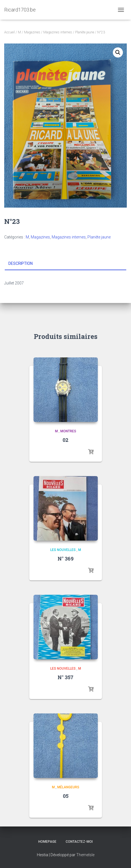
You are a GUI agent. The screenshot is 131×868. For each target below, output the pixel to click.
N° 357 (65, 677)
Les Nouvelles (63, 550)
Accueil (9, 32)
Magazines (32, 32)
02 (65, 440)
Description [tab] (21, 263)
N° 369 (65, 559)
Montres (68, 431)
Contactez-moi (79, 842)
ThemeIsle (85, 855)
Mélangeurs (68, 787)
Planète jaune (85, 32)
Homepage (47, 842)
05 (66, 796)
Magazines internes (58, 32)
